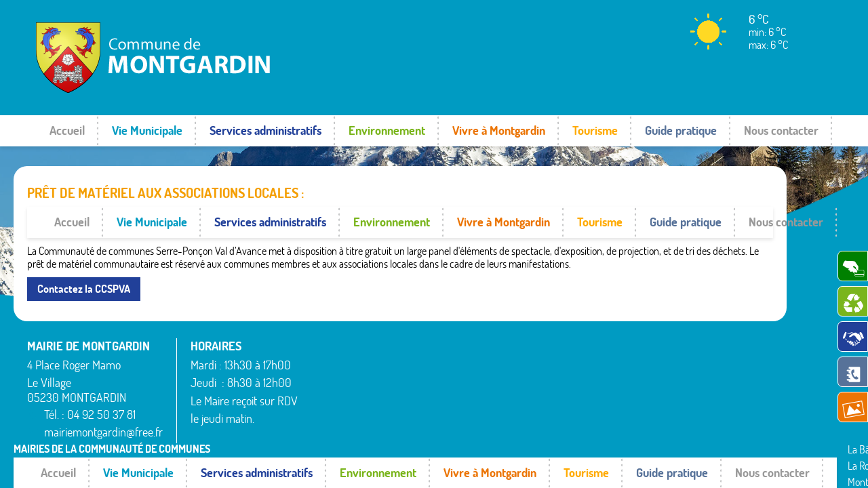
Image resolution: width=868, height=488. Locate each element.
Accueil (67, 130)
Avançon (329, 339)
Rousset (651, 314)
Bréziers (328, 355)
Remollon (492, 379)
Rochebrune (498, 396)
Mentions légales (646, 419)
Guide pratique (681, 130)
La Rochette (497, 314)
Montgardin (497, 330)
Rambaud (493, 363)
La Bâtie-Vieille (341, 404)
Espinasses (333, 371)
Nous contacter (781, 130)
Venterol (652, 379)
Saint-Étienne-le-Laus (681, 330)
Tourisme (595, 130)
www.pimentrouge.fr (738, 419)
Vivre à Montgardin (499, 130)
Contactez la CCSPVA (84, 258)
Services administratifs (265, 130)
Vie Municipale (147, 130)
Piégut (486, 346)
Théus (648, 346)
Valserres (654, 363)
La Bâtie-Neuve (343, 388)
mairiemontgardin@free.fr (103, 402)
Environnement (387, 130)
